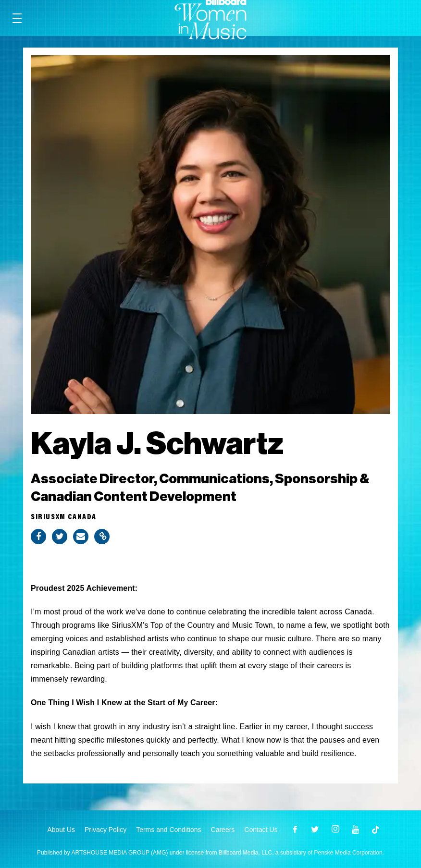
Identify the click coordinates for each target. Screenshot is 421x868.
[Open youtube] (356, 830)
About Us (61, 830)
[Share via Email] (81, 537)
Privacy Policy (105, 830)
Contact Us (261, 830)
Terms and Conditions (168, 830)
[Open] (376, 830)
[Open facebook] (295, 830)
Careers (223, 830)
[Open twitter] (315, 830)
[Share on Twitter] (60, 537)
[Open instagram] (335, 830)
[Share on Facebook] (38, 537)
